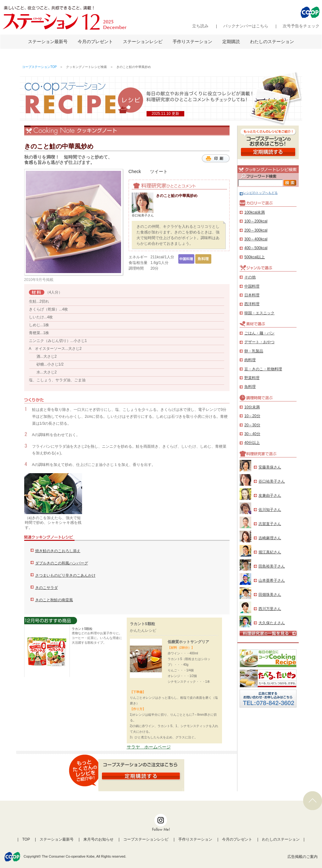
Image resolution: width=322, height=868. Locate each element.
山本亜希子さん (272, 580)
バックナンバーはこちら (246, 26)
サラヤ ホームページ (149, 747)
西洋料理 (252, 304)
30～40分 (252, 434)
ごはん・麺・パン (259, 333)
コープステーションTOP (39, 67)
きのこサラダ (47, 588)
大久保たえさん (272, 623)
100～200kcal (256, 221)
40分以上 (252, 443)
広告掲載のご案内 (303, 857)
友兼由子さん (270, 496)
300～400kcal (256, 239)
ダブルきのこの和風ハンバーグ (62, 563)
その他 (250, 277)
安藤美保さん (270, 467)
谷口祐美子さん (272, 481)
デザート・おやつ (259, 342)
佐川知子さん (270, 510)
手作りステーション (192, 42)
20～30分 (252, 425)
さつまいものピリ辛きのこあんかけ (65, 575)
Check (135, 171)
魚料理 (250, 387)
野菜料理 (252, 378)
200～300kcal (256, 230)
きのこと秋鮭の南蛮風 (54, 600)
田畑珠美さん (270, 595)
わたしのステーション (272, 42)
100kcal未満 (255, 212)
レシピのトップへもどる (259, 193)
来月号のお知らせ (98, 839)
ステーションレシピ (143, 42)
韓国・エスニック (259, 313)
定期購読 (231, 42)
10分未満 (252, 407)
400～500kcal (256, 248)
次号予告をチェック (301, 26)
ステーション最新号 (48, 42)
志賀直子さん (270, 524)
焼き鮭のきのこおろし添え (58, 551)
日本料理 (252, 295)
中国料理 (252, 286)
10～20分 (252, 416)
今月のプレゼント (95, 42)
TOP (26, 839)
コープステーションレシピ (146, 839)
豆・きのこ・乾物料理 (263, 369)
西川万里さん (270, 609)
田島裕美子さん (272, 566)
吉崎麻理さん (270, 538)
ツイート (159, 171)
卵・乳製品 (254, 351)
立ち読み (200, 26)
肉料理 (250, 360)
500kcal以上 (255, 257)
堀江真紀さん (270, 552)
